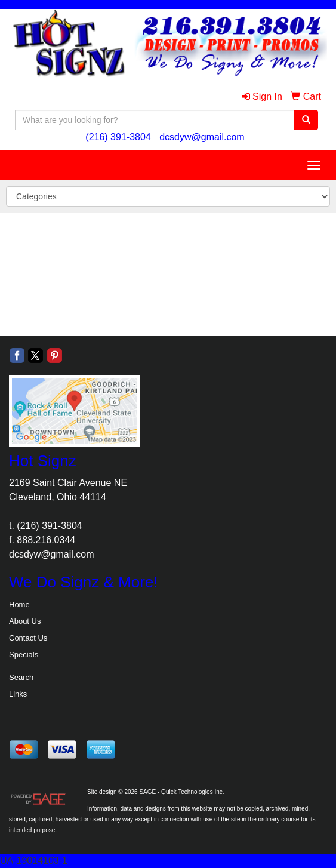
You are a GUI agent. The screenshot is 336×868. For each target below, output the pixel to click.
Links (18, 694)
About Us (25, 621)
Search (21, 677)
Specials (24, 655)
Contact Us (28, 638)
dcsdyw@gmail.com (202, 137)
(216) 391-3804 (118, 137)
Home (19, 604)
